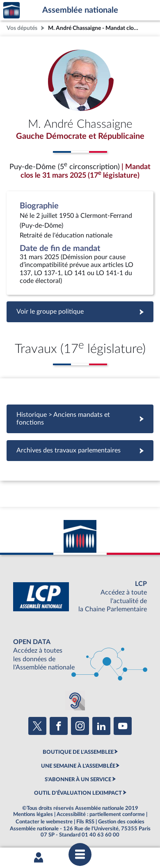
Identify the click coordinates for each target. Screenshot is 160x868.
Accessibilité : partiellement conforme (101, 814)
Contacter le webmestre (44, 822)
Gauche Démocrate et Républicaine (80, 136)
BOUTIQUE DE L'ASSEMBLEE (78, 752)
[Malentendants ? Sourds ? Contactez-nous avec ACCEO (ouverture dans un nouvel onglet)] (75, 701)
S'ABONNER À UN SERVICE (78, 780)
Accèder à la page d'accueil (11, 10)
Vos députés (22, 28)
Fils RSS (85, 822)
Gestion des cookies (121, 822)
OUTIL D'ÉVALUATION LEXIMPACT (78, 793)
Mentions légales (33, 814)
